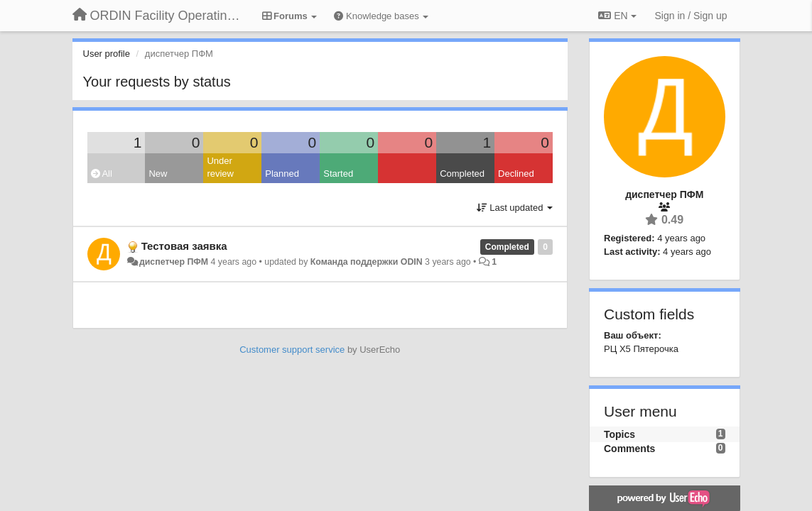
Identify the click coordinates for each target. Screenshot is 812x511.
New (158, 174)
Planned (282, 174)
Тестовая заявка (184, 246)
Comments (629, 449)
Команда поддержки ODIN (367, 262)
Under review (220, 167)
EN (617, 16)
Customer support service (292, 350)
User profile (107, 54)
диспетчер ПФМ (174, 262)
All (102, 174)
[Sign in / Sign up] (691, 16)
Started (338, 174)
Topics (619, 434)
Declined (516, 174)
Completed (462, 174)
